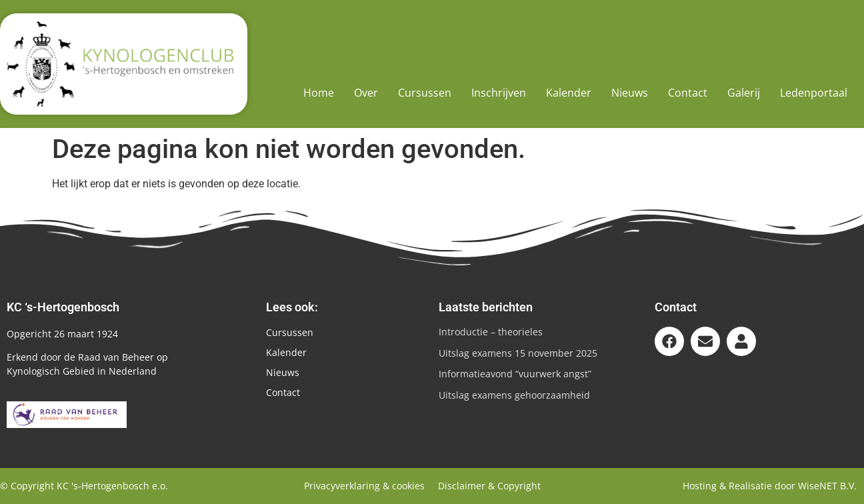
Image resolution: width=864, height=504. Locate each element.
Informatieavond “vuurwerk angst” (515, 374)
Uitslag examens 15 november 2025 (518, 353)
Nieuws (630, 93)
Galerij (744, 93)
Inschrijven (499, 93)
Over (366, 93)
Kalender (569, 93)
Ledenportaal (814, 93)
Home (319, 93)
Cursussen (425, 93)
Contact (688, 93)
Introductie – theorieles (491, 332)
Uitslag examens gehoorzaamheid (514, 395)
